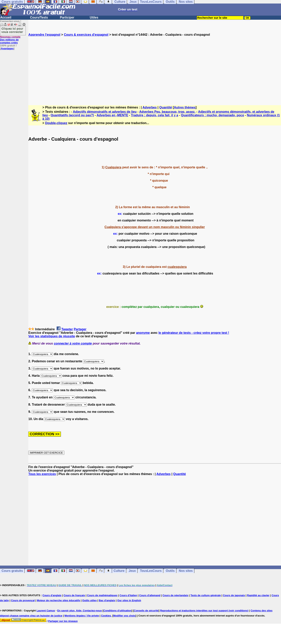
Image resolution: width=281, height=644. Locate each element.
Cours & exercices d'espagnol (86, 35)
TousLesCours (151, 571)
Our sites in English (129, 600)
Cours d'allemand (150, 595)
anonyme (143, 333)
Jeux (132, 571)
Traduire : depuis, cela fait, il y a (155, 115)
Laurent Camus (46, 611)
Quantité (166, 107)
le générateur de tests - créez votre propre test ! (194, 333)
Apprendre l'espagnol (44, 35)
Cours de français (74, 595)
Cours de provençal (23, 600)
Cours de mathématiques (102, 595)
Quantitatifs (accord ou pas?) (72, 115)
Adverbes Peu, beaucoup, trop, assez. (167, 112)
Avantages (7, 48)
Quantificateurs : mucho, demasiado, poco (213, 115)
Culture (119, 571)
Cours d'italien (128, 595)
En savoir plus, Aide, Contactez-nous (80, 611)
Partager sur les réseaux (63, 621)
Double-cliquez (56, 123)
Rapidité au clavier (258, 595)
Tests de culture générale (206, 595)
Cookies (106, 616)
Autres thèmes (185, 107)
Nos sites (186, 571)
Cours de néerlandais (175, 595)
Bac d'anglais (107, 600)
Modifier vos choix (124, 616)
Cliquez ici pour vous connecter (12, 30)
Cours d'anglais (52, 595)
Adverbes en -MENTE (112, 115)
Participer (67, 17)
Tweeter (67, 329)
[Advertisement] (155, 67)
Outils (170, 571)
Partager (80, 329)
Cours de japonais (234, 595)
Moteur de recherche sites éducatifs (59, 600)
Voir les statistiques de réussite (52, 336)
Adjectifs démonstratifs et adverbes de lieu (105, 112)
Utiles (94, 17)
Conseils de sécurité (146, 611)
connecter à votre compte (73, 343)
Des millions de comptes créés (10, 40)
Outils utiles (89, 600)
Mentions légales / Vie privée (82, 616)
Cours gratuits (12, 571)
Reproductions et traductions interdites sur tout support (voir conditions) (204, 611)
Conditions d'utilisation (117, 611)
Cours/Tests (39, 17)
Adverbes (150, 107)
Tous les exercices (42, 474)
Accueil (6, 17)
